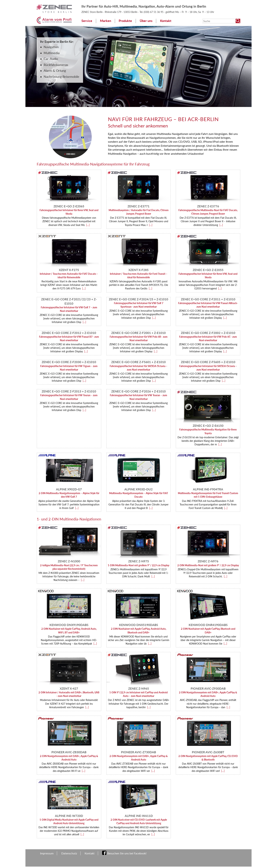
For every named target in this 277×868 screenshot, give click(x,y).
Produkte (125, 21)
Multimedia (52, 53)
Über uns (146, 21)
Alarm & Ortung (55, 71)
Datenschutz (69, 853)
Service (87, 21)
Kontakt (166, 21)
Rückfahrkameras (56, 65)
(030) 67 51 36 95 (154, 12)
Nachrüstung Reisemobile (61, 77)
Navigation (51, 47)
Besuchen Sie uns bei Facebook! (127, 853)
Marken (106, 21)
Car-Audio (51, 59)
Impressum (47, 853)
